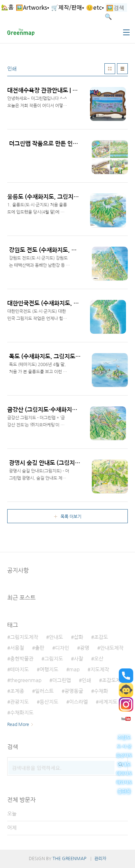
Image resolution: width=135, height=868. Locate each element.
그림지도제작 (24, 637)
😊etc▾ (95, 7)
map (74, 670)
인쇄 (86, 680)
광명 (85, 648)
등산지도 (49, 702)
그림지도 (54, 659)
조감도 (101, 637)
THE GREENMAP (69, 859)
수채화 (101, 691)
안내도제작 (112, 648)
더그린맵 (62, 680)
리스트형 (122, 69)
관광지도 (19, 702)
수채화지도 (22, 713)
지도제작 (100, 670)
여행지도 (49, 670)
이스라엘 (78, 702)
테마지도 (19, 670)
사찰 (78, 659)
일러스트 (44, 691)
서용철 (17, 648)
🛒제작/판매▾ (67, 7)
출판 (40, 648)
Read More (18, 725)
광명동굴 (74, 691)
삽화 (78, 637)
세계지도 (108, 702)
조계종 (17, 691)
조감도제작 (114, 680)
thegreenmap (26, 680)
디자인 (62, 648)
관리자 (100, 859)
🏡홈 (7, 7)
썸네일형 (110, 69)
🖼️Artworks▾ (32, 7)
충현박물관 (22, 659)
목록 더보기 (71, 517)
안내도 (56, 637)
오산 (99, 659)
